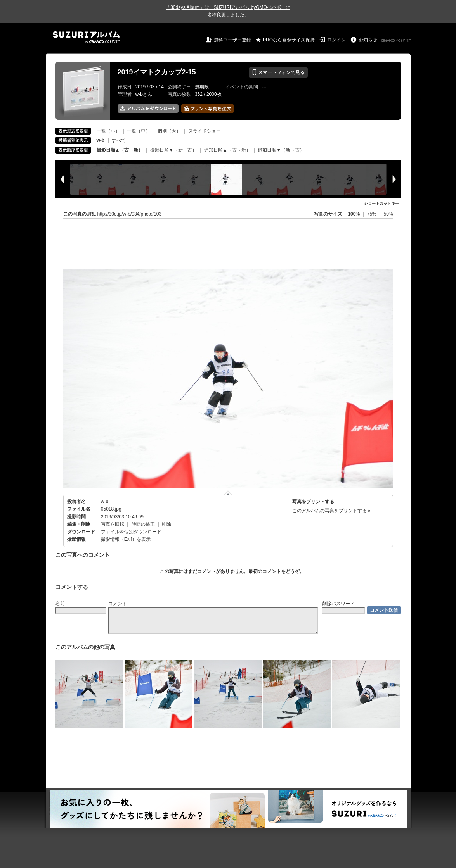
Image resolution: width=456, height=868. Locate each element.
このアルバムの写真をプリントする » (331, 511)
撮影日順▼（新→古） (173, 150)
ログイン (336, 40)
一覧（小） (108, 131)
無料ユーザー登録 (232, 40)
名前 (60, 604)
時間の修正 (143, 524)
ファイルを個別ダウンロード (131, 532)
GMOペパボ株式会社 (396, 41)
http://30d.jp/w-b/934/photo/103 (129, 214)
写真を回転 (113, 524)
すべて (119, 140)
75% (372, 214)
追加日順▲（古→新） (227, 150)
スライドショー (205, 131)
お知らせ (368, 40)
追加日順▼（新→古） (281, 150)
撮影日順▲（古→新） (120, 150)
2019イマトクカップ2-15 (157, 72)
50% (388, 214)
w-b (105, 502)
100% (354, 214)
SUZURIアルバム (86, 37)
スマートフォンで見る (278, 72)
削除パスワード (338, 604)
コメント (118, 604)
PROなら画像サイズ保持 (289, 40)
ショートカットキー (381, 203)
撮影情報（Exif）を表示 (126, 539)
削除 (166, 524)
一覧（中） (139, 131)
